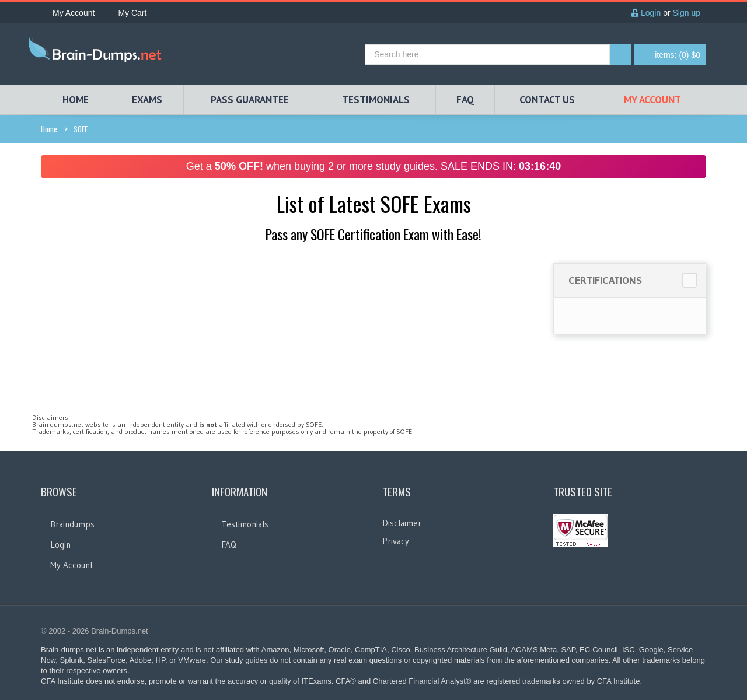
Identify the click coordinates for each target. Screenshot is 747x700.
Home (49, 129)
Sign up (687, 13)
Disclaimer (402, 523)
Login (646, 13)
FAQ (465, 100)
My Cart (126, 13)
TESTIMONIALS (376, 100)
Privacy (396, 541)
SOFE (81, 129)
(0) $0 (678, 55)
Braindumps (72, 524)
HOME (76, 100)
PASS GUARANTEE (250, 100)
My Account (68, 13)
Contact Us (547, 100)
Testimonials (245, 524)
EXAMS (147, 100)
